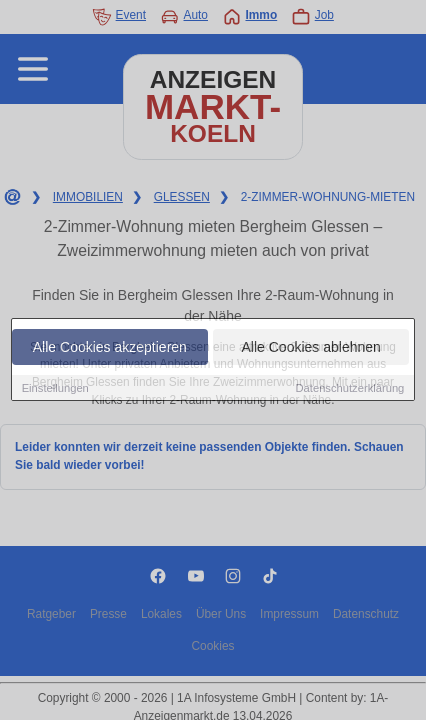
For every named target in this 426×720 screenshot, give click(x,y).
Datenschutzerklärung (350, 388)
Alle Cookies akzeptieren (110, 347)
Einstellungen (55, 388)
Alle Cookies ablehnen (311, 347)
